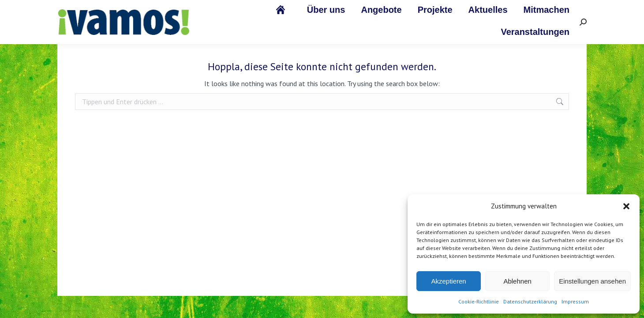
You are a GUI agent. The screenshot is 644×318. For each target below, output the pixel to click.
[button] (626, 206)
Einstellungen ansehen (592, 281)
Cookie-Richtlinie (479, 301)
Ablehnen (517, 281)
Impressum (575, 301)
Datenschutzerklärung (530, 301)
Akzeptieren (448, 281)
